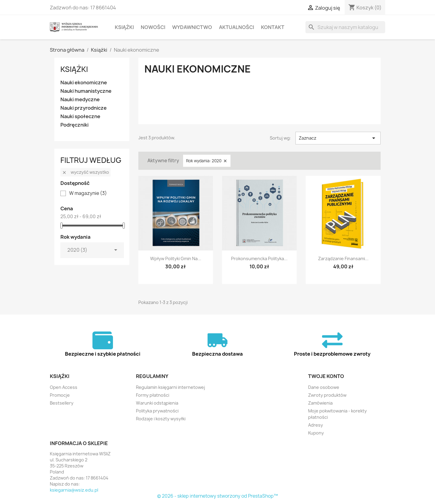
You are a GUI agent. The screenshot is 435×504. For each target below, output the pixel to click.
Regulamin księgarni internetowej (171, 387)
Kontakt (273, 27)
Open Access (64, 387)
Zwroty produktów (327, 395)
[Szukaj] (345, 27)
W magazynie (88, 193)
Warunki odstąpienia (157, 403)
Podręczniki (74, 125)
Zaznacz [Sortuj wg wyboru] (338, 138)
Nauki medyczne (80, 100)
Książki (124, 27)
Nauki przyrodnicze (84, 108)
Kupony (316, 433)
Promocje (60, 395)
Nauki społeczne (80, 116)
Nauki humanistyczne (86, 91)
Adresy (316, 425)
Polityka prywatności (157, 411)
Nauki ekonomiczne (84, 83)
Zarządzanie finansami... (343, 258)
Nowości (153, 27)
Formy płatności (153, 395)
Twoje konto (326, 376)
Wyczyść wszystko (85, 172)
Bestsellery (62, 403)
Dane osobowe (324, 387)
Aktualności (237, 27)
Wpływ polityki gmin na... (176, 258)
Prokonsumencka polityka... (259, 258)
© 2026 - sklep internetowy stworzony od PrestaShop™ (217, 496)
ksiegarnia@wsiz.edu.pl (74, 490)
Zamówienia (320, 403)
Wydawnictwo (192, 27)
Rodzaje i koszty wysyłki (161, 419)
